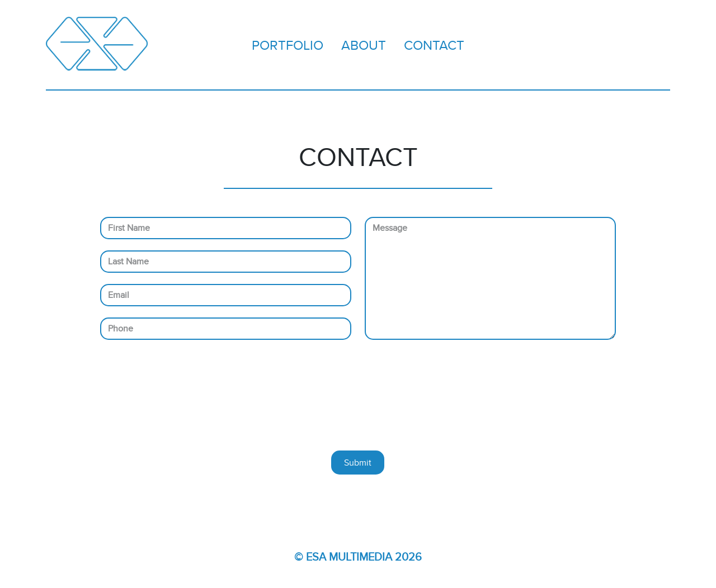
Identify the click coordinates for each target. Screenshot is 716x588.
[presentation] (361, 401)
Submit (358, 463)
